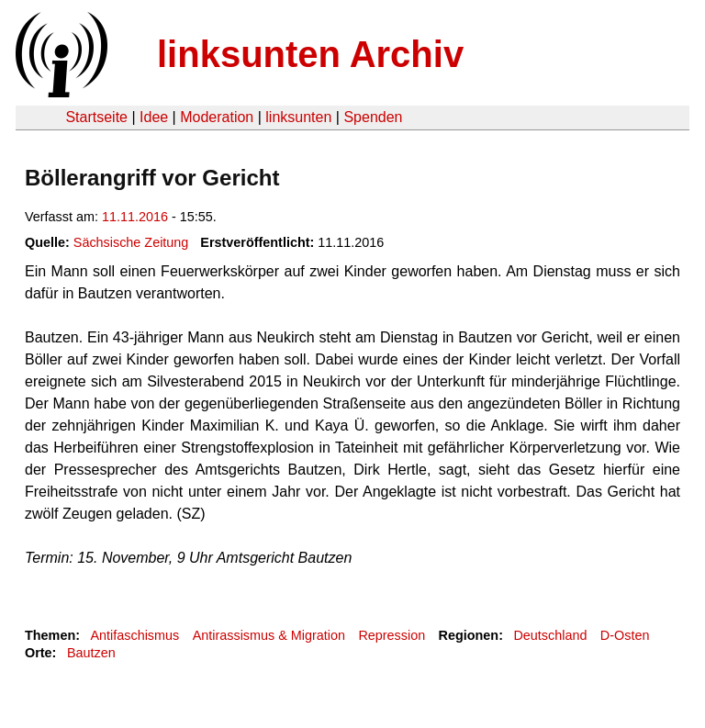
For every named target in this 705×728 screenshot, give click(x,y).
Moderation (217, 117)
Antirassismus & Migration (269, 635)
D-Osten (625, 635)
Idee (154, 117)
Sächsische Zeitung (131, 242)
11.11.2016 (135, 217)
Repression (392, 635)
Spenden (373, 117)
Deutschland (550, 635)
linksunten (298, 117)
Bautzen (91, 653)
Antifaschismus (134, 635)
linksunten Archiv (310, 54)
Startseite (96, 117)
